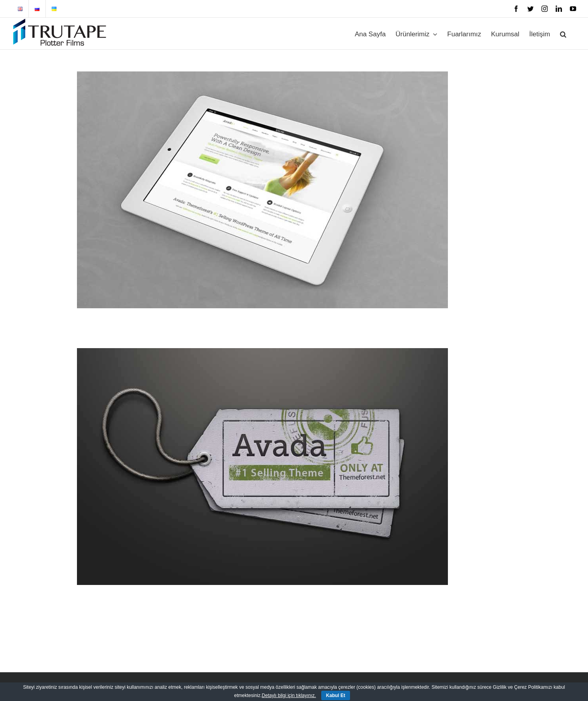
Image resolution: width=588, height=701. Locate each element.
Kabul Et (336, 695)
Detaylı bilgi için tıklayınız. (289, 695)
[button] (563, 34)
